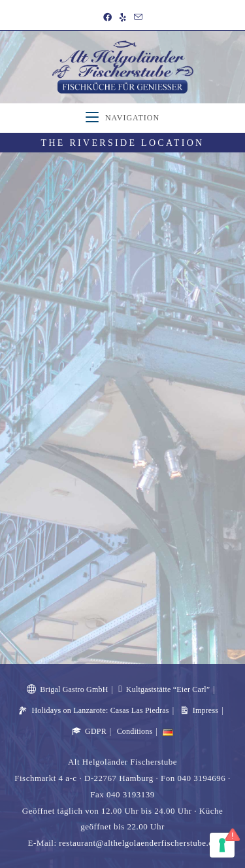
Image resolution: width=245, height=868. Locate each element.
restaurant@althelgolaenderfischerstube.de (138, 843)
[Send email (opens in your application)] (138, 17)
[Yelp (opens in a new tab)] (123, 17)
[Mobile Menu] (122, 118)
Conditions (135, 731)
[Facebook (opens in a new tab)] (107, 17)
